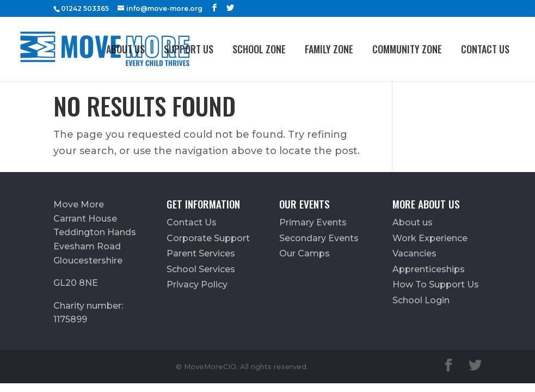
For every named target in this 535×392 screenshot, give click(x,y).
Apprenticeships (429, 269)
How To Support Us (436, 284)
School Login (421, 300)
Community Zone (407, 49)
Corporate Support (208, 238)
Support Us (189, 49)
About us (125, 49)
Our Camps (305, 253)
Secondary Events (319, 238)
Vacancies (414, 253)
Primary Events (313, 222)
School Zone (259, 49)
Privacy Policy (197, 284)
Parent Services (201, 253)
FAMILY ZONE (329, 49)
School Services (201, 269)
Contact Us (485, 49)
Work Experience (430, 238)
